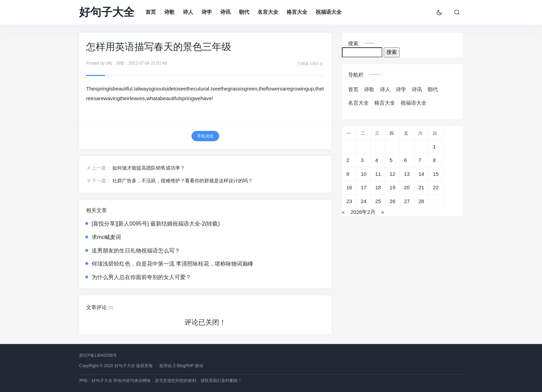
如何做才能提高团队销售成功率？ (149, 168)
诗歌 (169, 12)
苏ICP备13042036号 (98, 355)
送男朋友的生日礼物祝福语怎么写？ (136, 251)
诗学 (207, 12)
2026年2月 (363, 212)
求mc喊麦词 (106, 237)
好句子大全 (107, 12)
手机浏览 (205, 136)
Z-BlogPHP (184, 366)
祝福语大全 (329, 12)
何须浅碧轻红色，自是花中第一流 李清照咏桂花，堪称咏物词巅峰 (172, 264)
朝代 (244, 12)
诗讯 (225, 12)
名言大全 (268, 12)
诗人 (188, 12)
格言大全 (297, 12)
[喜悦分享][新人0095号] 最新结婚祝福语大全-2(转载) (156, 224)
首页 (151, 12)
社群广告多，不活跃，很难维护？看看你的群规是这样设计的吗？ (183, 181)
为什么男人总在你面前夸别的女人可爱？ (141, 277)
